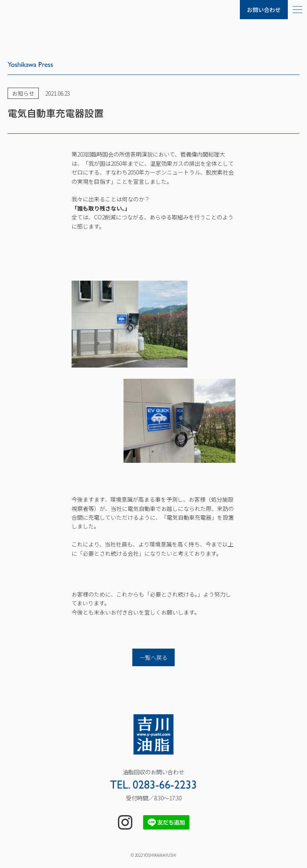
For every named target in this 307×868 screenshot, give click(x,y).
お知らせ (23, 93)
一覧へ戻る (153, 657)
